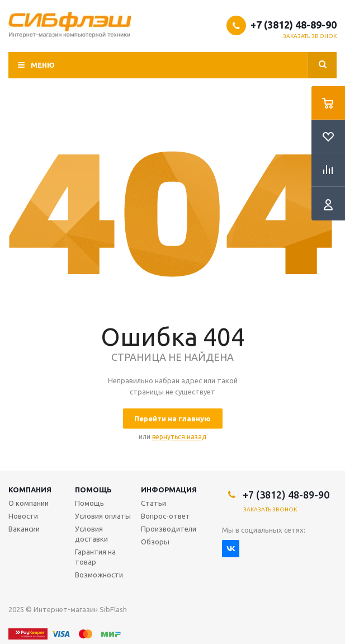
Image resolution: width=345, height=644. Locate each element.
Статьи (153, 503)
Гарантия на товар (95, 557)
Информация (169, 490)
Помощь (93, 490)
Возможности (99, 575)
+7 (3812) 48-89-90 (294, 25)
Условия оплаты (103, 516)
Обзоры (155, 542)
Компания (30, 490)
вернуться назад (179, 437)
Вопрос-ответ (166, 516)
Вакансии (24, 529)
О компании (29, 503)
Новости (23, 516)
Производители (169, 529)
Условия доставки (91, 534)
